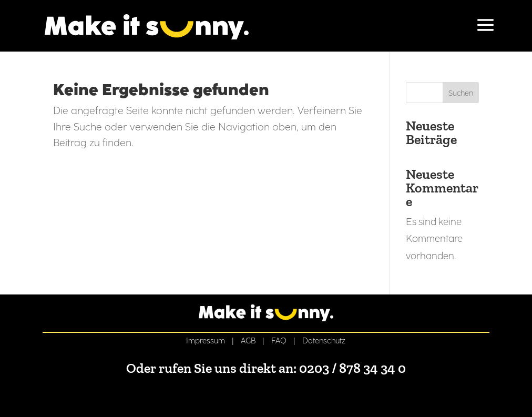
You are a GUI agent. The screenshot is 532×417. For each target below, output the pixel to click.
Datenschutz (324, 341)
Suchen (461, 93)
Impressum (206, 341)
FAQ (279, 341)
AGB (248, 341)
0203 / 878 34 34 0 (352, 368)
